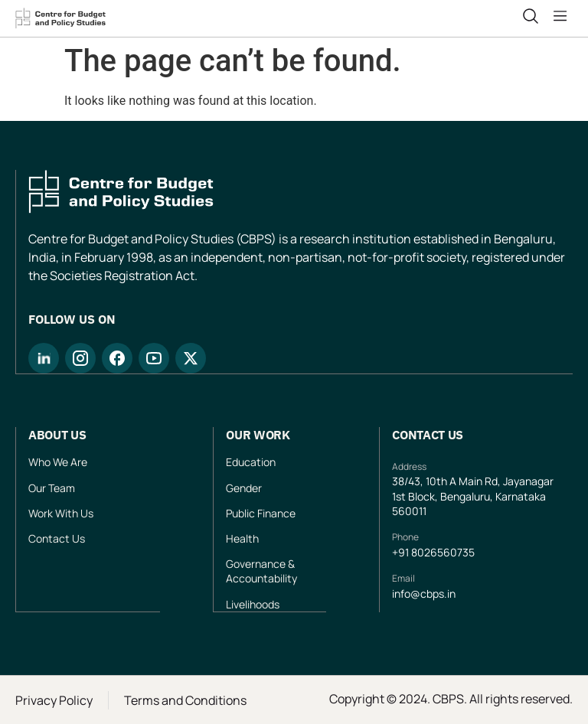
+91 (402, 552)
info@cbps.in (424, 594)
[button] (563, 16)
